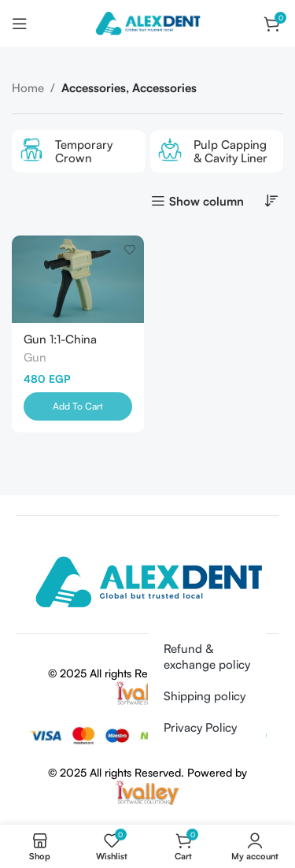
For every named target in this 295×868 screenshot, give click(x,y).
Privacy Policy (200, 727)
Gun (35, 357)
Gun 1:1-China (60, 339)
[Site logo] (147, 22)
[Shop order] (271, 200)
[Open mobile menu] (20, 24)
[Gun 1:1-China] (78, 279)
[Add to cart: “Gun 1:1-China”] (78, 406)
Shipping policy (205, 696)
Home (28, 88)
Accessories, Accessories (129, 88)
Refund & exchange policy (207, 657)
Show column (206, 201)
